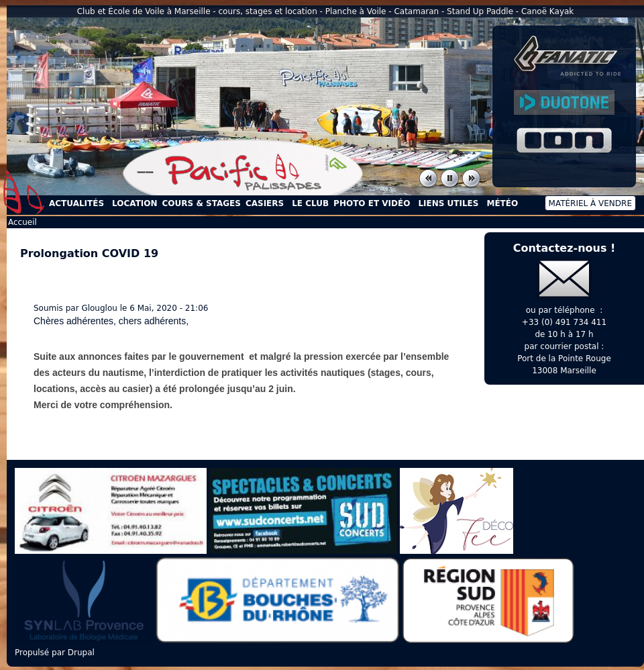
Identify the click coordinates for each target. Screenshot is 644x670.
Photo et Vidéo (372, 203)
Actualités (76, 203)
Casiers (265, 203)
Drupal (81, 653)
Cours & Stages (202, 203)
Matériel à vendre (590, 203)
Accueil (24, 192)
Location (135, 203)
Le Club (310, 203)
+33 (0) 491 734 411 (564, 322)
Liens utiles (448, 203)
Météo (502, 203)
